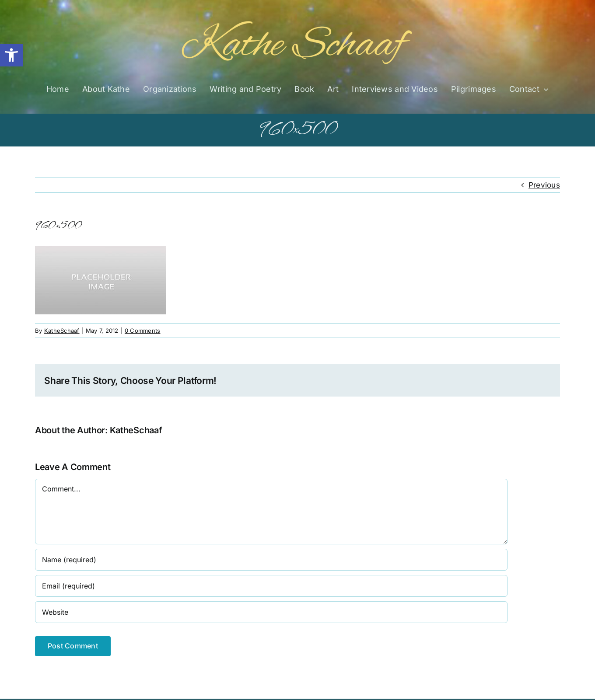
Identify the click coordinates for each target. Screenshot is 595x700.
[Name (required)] (271, 560)
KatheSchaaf (62, 331)
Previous (544, 185)
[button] (11, 55)
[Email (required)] (271, 586)
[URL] (271, 612)
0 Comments (143, 331)
